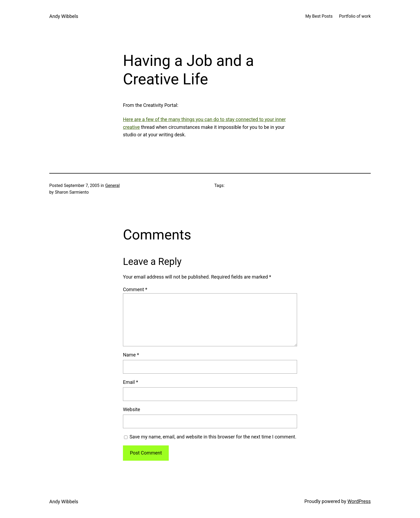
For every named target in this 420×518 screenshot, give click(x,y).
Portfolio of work (355, 16)
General (112, 185)
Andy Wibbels (64, 16)
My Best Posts (319, 16)
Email (131, 382)
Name (131, 355)
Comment (135, 289)
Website (132, 409)
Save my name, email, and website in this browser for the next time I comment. (213, 437)
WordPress (359, 501)
